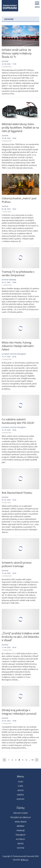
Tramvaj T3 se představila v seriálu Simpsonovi (18, 273)
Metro (21, 844)
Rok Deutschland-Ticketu (17, 493)
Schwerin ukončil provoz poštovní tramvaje (17, 564)
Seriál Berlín (20, 822)
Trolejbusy (22, 354)
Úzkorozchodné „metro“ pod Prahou (19, 200)
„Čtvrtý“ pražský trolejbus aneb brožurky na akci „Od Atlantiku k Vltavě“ (20, 637)
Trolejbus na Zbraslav (20, 817)
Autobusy (6, 354)
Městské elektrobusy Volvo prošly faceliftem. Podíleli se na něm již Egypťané (20, 128)
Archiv (21, 790)
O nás (20, 786)
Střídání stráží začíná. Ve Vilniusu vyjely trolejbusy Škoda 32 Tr (17, 53)
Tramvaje (12, 280)
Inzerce (20, 795)
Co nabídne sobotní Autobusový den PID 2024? (18, 421)
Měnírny (21, 826)
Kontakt (21, 799)
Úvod (21, 782)
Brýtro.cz (25, 860)
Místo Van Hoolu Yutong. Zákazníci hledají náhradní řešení (18, 346)
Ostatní (5, 61)
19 (32, 760)
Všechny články (21, 813)
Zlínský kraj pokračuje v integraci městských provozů (19, 712)
